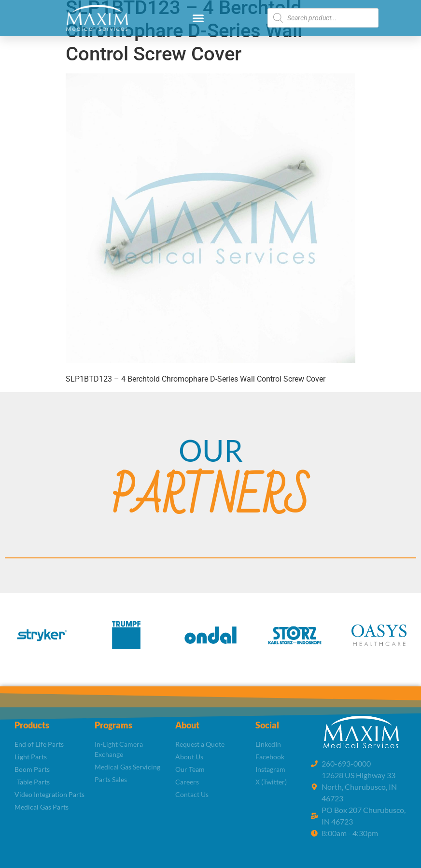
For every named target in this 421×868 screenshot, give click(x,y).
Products (32, 725)
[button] (198, 18)
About (187, 725)
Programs (113, 725)
